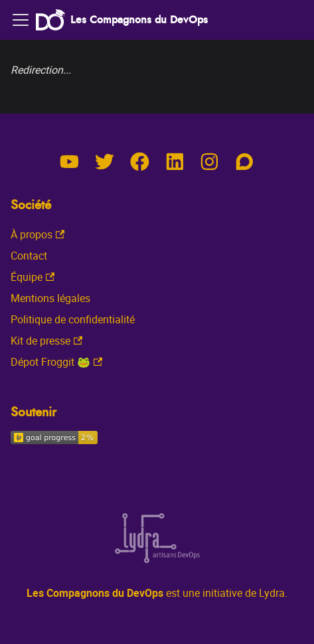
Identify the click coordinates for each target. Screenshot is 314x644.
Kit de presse (46, 341)
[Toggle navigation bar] (21, 20)
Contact (29, 256)
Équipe (33, 277)
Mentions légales (50, 298)
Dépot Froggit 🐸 (56, 362)
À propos (38, 234)
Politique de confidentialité (73, 319)
